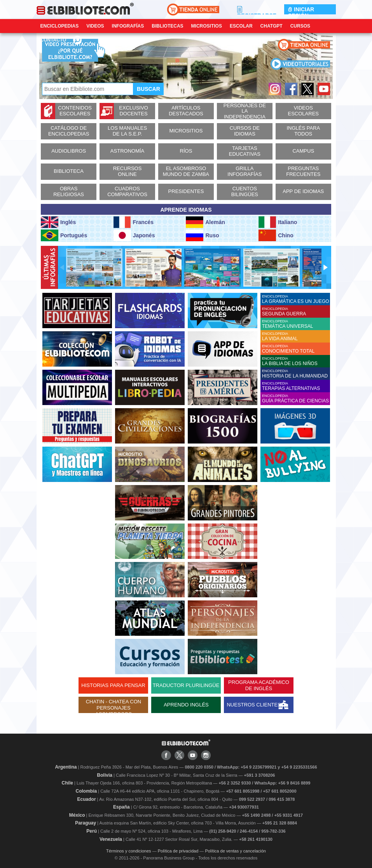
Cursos (300, 26)
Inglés (58, 222)
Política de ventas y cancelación (235, 851)
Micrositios (207, 26)
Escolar (241, 26)
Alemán (205, 222)
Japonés (134, 235)
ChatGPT (272, 26)
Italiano (278, 222)
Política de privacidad (178, 851)
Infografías (128, 26)
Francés (134, 222)
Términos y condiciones (129, 851)
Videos (95, 26)
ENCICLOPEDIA (296, 299)
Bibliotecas (167, 26)
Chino (276, 235)
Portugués (64, 235)
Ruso (202, 235)
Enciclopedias (60, 26)
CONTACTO (53, 40)
